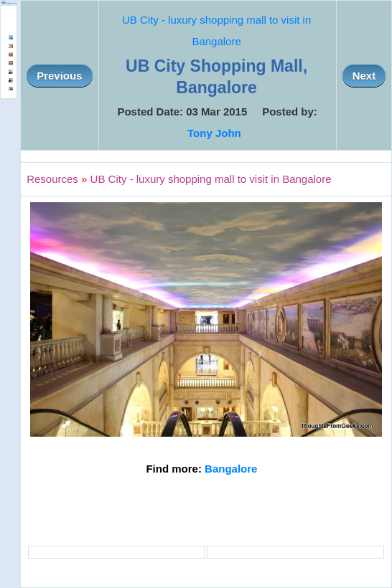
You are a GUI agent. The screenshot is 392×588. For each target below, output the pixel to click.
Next (364, 76)
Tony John (214, 133)
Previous (59, 76)
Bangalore (231, 469)
